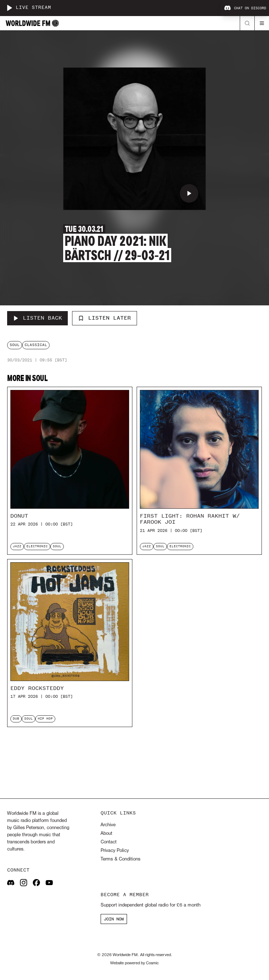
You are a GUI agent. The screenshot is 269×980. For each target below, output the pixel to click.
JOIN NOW (114, 919)
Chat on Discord (245, 8)
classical (36, 345)
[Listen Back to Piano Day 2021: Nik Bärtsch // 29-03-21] (37, 318)
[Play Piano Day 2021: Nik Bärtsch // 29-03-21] (189, 193)
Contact (109, 842)
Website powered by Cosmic (134, 963)
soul (15, 345)
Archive (108, 825)
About (106, 834)
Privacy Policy (115, 851)
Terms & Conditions (120, 859)
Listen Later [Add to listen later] (105, 318)
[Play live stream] (9, 8)
